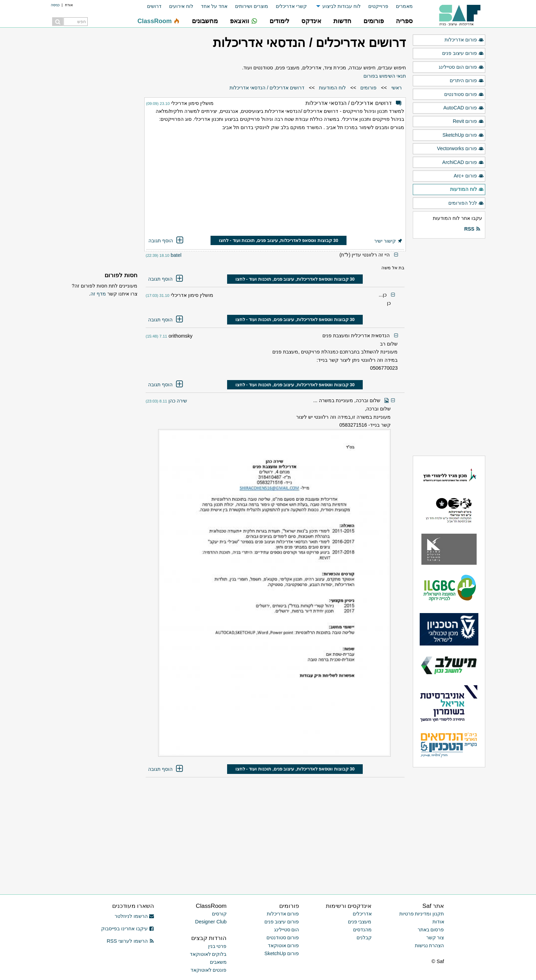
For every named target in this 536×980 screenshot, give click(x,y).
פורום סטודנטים (464, 95)
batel (176, 255)
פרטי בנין (217, 946)
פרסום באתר (431, 930)
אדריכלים (362, 914)
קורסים (219, 914)
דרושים (154, 6)
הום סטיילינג (287, 930)
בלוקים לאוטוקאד (208, 954)
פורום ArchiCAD (463, 163)
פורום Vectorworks (460, 149)
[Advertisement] (275, 184)
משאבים (218, 962)
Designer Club (211, 922)
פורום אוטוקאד (284, 945)
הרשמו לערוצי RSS (130, 941)
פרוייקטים (378, 6)
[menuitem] (401, 6)
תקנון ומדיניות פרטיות (422, 914)
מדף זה (98, 294)
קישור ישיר (388, 241)
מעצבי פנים (360, 922)
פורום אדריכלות (464, 40)
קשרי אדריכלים (291, 6)
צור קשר (435, 938)
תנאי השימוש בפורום (385, 76)
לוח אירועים (181, 6)
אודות (438, 922)
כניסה (55, 5)
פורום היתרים (467, 81)
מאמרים (404, 6)
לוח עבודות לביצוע (342, 6)
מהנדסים (362, 930)
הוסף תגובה (166, 241)
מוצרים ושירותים (252, 6)
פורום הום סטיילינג (461, 67)
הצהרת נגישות (430, 945)
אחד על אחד (214, 6)
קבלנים (364, 938)
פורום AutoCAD (463, 108)
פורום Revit (468, 122)
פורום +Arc (469, 176)
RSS (472, 229)
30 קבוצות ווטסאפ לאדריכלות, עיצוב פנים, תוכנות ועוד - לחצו (279, 240)
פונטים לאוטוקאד (209, 970)
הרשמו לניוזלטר (134, 916)
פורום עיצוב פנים (463, 54)
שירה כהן (178, 401)
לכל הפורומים (466, 203)
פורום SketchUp (463, 135)
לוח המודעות (467, 190)
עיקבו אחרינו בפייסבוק (128, 929)
